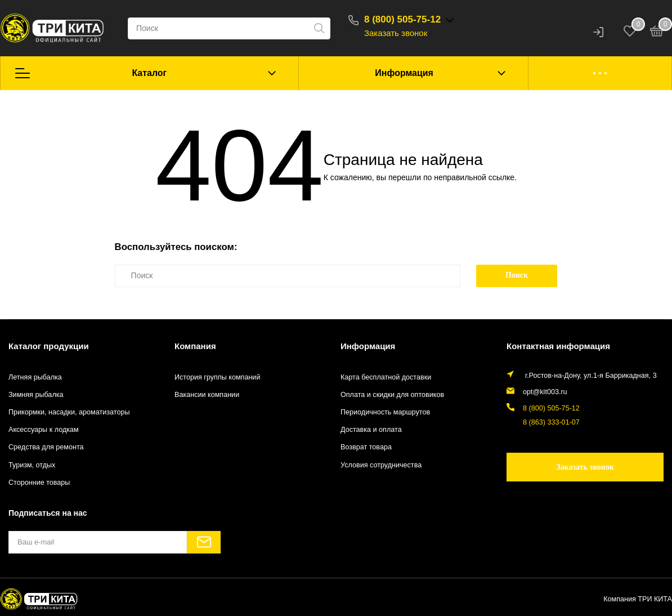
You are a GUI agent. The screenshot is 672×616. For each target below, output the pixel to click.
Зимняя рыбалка (36, 395)
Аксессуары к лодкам (44, 430)
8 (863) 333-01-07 (551, 422)
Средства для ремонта (46, 447)
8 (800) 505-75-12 (402, 19)
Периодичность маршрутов (385, 412)
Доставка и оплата (371, 430)
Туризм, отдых (32, 465)
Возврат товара (366, 447)
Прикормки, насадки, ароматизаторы (69, 412)
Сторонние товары (39, 483)
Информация (404, 73)
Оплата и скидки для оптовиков (392, 395)
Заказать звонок (396, 33)
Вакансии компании (207, 395)
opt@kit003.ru (545, 392)
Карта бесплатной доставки (386, 377)
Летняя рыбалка (35, 377)
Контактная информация (558, 346)
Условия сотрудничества (381, 465)
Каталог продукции (49, 346)
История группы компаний (217, 377)
